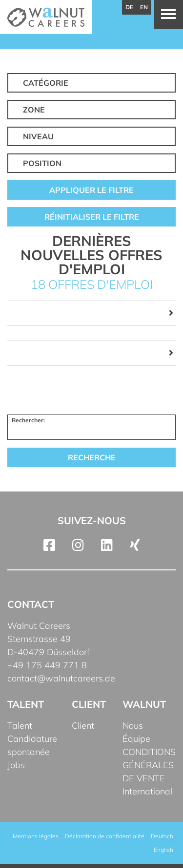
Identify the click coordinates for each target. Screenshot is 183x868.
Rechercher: (28, 420)
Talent (20, 726)
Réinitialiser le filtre (92, 217)
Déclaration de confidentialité (105, 836)
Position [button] (42, 163)
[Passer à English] (163, 850)
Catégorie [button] (46, 83)
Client (83, 726)
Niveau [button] (38, 136)
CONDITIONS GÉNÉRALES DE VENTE (149, 765)
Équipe (136, 739)
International (147, 791)
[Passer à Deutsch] (162, 836)
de (129, 7)
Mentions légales (36, 836)
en (144, 7)
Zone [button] (34, 110)
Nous (133, 726)
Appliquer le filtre (91, 190)
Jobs (16, 765)
